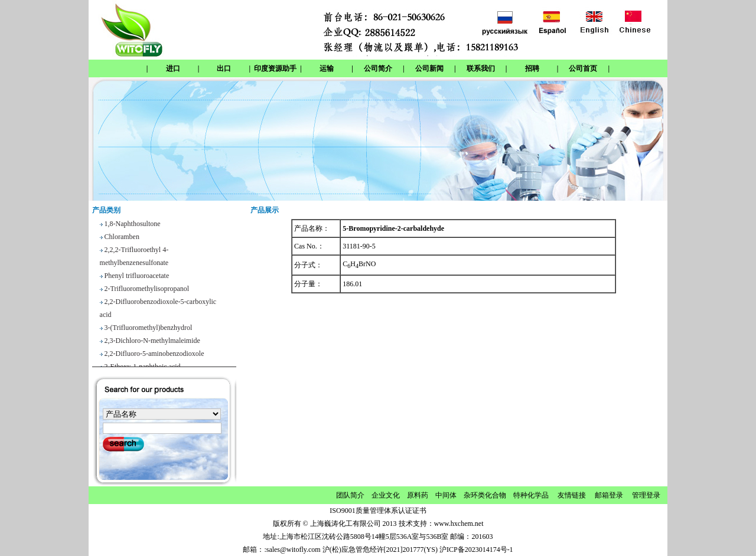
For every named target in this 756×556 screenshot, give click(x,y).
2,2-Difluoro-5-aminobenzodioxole (154, 355)
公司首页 (583, 68)
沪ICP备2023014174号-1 (476, 550)
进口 (173, 68)
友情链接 (572, 495)
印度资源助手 (275, 68)
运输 (327, 68)
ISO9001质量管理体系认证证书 (378, 511)
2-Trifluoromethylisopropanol (147, 290)
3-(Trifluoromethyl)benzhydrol (149, 329)
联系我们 (481, 68)
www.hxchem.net (459, 524)
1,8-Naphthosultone (133, 225)
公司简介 (378, 68)
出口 (224, 68)
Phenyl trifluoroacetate (137, 277)
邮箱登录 (609, 495)
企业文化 (386, 495)
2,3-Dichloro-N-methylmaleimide (152, 342)
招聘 (532, 68)
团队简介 (350, 495)
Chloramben (122, 238)
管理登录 (646, 495)
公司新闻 (429, 68)
